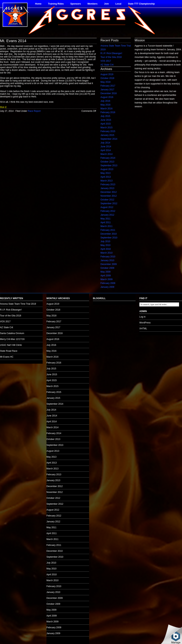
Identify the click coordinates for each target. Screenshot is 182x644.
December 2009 (109, 264)
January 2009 (107, 287)
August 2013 (107, 169)
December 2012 (109, 192)
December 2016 (109, 93)
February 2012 (108, 211)
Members (92, 4)
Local (118, 4)
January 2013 (107, 188)
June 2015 (106, 120)
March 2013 (106, 181)
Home (38, 4)
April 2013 (106, 177)
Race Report (34, 111)
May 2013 (106, 173)
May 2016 (106, 105)
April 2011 (106, 222)
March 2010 (106, 253)
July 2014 (105, 143)
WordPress (145, 323)
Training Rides (56, 4)
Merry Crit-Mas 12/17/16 (12, 339)
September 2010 (109, 238)
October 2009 (107, 268)
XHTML (143, 329)
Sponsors (76, 4)
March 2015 (106, 128)
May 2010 (106, 245)
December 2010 (109, 234)
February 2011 (108, 230)
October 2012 (107, 200)
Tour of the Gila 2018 (111, 57)
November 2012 (109, 196)
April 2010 (106, 249)
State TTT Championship (141, 4)
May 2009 (106, 272)
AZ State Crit (107, 65)
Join (106, 4)
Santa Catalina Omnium (12, 333)
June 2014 (106, 147)
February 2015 (108, 131)
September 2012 (109, 203)
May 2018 (106, 82)
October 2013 (107, 162)
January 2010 (107, 260)
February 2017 (108, 86)
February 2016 (108, 112)
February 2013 (108, 184)
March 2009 (106, 279)
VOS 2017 (106, 61)
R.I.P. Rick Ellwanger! (111, 53)
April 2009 (106, 276)
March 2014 (106, 154)
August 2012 (107, 207)
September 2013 (109, 166)
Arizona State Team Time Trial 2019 (18, 304)
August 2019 (107, 74)
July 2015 (105, 116)
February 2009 (108, 283)
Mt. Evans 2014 (13, 41)
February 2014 (108, 158)
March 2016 (106, 109)
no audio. (28, 299)
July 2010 (105, 241)
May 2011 (106, 219)
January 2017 (107, 90)
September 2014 (109, 139)
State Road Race (9, 351)
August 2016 (107, 97)
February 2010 (108, 257)
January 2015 (107, 135)
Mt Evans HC (7, 357)
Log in (142, 317)
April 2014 (106, 150)
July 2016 (105, 101)
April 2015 (106, 124)
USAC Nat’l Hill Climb (11, 345)
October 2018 (107, 78)
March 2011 (106, 226)
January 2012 (107, 215)
